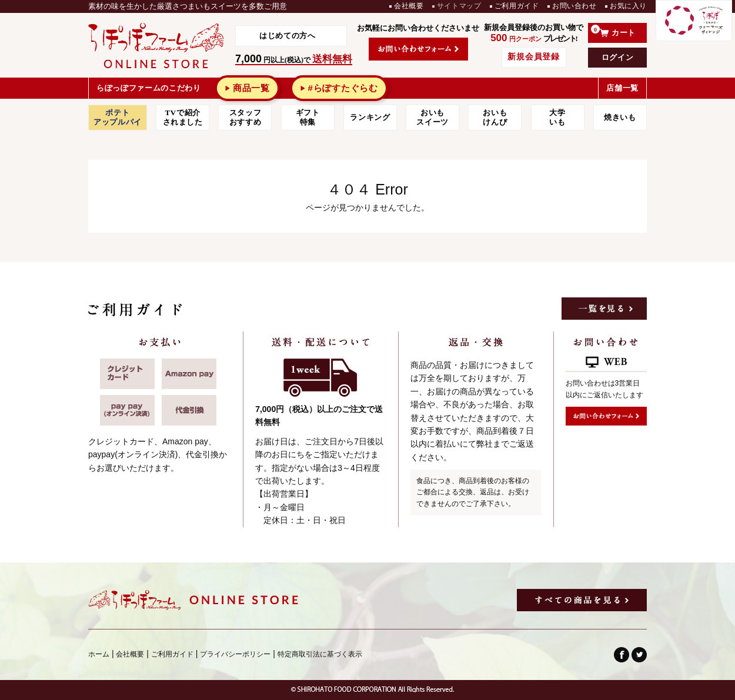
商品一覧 (251, 88)
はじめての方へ (288, 36)
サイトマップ (459, 6)
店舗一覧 (622, 88)
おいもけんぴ (495, 117)
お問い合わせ (574, 6)
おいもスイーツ (432, 117)
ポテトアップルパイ (118, 117)
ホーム (99, 654)
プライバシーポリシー (235, 654)
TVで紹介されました (183, 117)
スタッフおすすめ (245, 117)
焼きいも (620, 117)
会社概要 (409, 6)
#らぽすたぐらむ (343, 88)
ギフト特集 (308, 117)
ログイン (618, 57)
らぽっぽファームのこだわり (148, 88)
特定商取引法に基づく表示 (320, 654)
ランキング (370, 117)
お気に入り (628, 6)
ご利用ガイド (517, 6)
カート (613, 31)
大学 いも (558, 117)
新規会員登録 (533, 57)
